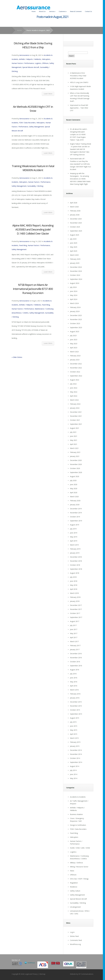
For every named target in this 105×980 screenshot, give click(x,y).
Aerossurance (24, 55)
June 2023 (74, 340)
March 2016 (74, 690)
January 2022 (75, 408)
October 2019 (75, 517)
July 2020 (73, 480)
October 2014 (75, 758)
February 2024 (75, 307)
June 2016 (74, 678)
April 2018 (74, 589)
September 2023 (76, 327)
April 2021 (74, 444)
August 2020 (75, 476)
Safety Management (36, 127)
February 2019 (75, 549)
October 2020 (75, 468)
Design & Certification (78, 825)
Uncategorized (75, 907)
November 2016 (76, 658)
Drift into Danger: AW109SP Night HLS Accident (80, 167)
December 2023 (76, 315)
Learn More (48, 94)
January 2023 (75, 360)
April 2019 (74, 541)
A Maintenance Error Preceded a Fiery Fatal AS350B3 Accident (78, 76)
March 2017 (74, 641)
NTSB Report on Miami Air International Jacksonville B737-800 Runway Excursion (33, 289)
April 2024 (74, 299)
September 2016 (76, 666)
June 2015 (74, 726)
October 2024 (75, 275)
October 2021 (75, 420)
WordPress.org (75, 944)
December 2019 (76, 509)
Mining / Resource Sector (79, 867)
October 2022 (75, 372)
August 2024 (75, 283)
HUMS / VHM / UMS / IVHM (80, 848)
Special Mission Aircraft (31, 67)
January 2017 (75, 650)
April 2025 (74, 251)
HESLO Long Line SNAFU (79, 82)
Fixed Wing (23, 245)
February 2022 (75, 404)
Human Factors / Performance (23, 63)
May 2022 (74, 392)
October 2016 (75, 662)
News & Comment (76, 11)
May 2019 (74, 537)
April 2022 (74, 396)
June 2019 (74, 533)
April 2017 (74, 637)
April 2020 (74, 493)
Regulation (74, 883)
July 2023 (73, 336)
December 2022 (76, 364)
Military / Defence (76, 863)
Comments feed (76, 940)
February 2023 (75, 356)
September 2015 (76, 714)
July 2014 (73, 770)
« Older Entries (17, 357)
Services (52, 11)
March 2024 (74, 303)
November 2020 (76, 464)
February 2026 (75, 211)
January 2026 (75, 215)
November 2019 (76, 513)
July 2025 (73, 239)
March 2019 (74, 545)
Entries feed (74, 936)
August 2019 (75, 525)
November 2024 (76, 271)
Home (34, 11)
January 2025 (75, 263)
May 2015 (74, 730)
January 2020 (75, 505)
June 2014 (74, 774)
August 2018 (75, 573)
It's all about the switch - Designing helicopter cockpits (79, 132)
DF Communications (86, 974)
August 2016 (75, 670)
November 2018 (76, 561)
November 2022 (76, 368)
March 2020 (74, 497)
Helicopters (46, 59)
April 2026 (74, 203)
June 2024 (74, 291)
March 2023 (74, 352)
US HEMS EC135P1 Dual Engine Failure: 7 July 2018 (78, 137)
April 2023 (74, 348)
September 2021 (76, 424)
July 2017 (73, 625)
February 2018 (75, 597)
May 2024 (74, 295)
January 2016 (75, 698)
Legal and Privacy (31, 974)
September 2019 (76, 521)
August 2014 (75, 766)
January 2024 (75, 311)
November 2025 (76, 223)
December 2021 (76, 412)
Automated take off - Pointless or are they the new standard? (79, 161)
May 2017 (74, 633)
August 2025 (75, 235)
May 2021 (74, 440)
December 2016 (76, 654)
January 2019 (75, 553)
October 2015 (75, 710)
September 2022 (76, 376)
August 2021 (75, 428)
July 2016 (73, 674)
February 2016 (75, 694)
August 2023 (75, 331)
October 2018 (75, 565)
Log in (72, 932)
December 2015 (76, 702)
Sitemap (42, 974)
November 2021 (76, 416)
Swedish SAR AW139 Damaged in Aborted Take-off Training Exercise (80, 152)
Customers (63, 11)
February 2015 (75, 742)
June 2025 (74, 243)
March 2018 (74, 593)
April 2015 (74, 734)
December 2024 (76, 267)
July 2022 (73, 384)
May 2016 (74, 682)
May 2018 (74, 585)
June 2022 (74, 388)
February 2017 (75, 645)
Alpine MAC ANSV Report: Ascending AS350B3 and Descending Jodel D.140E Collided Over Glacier (33, 229)
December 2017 (76, 605)
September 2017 (76, 617)
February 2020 (75, 501)
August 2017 (75, 621)
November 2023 (76, 319)
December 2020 (76, 460)
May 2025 (74, 247)
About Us (42, 11)
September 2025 (76, 231)
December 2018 (76, 557)
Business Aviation (76, 814)
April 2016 (74, 686)
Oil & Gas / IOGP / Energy (79, 879)
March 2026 (74, 207)
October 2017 (75, 613)
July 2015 (73, 722)
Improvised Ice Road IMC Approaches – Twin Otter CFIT (79, 108)
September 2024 (76, 279)
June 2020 (74, 484)
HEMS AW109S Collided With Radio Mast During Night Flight (80, 181)
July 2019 (73, 529)
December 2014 (76, 750)
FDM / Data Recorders (27, 123)
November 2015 (76, 706)
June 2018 (74, 581)
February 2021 (75, 452)
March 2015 (74, 738)
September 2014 (76, 762)
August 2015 (75, 718)
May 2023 (74, 344)
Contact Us (88, 11)
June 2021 (74, 436)
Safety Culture (75, 891)
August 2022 (75, 380)
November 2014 (76, 754)
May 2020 (74, 488)
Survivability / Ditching (35, 186)
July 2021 (73, 432)
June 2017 (74, 629)
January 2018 (75, 601)
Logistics (38, 63)
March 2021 (74, 448)
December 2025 (76, 219)
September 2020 (76, 472)
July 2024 (73, 287)
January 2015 (75, 746)
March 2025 (74, 255)
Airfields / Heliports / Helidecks (30, 59)
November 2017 (76, 609)
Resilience (74, 887)
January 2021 (75, 456)
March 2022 (74, 400)
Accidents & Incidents (78, 797)
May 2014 (74, 778)
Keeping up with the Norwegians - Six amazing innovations (79, 176)
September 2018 (76, 569)
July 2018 (73, 577)
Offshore (45, 63)
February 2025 (75, 259)
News (72, 871)
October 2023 (75, 323)
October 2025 (75, 227)
